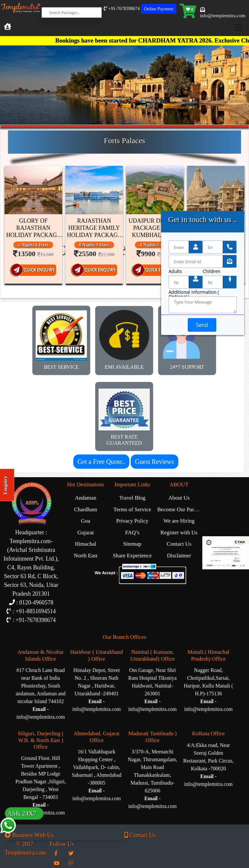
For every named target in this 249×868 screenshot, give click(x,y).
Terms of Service (132, 509)
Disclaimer (179, 556)
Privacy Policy (132, 521)
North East (85, 556)
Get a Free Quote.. (101, 462)
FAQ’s (132, 533)
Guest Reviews (154, 462)
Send (202, 325)
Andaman (86, 498)
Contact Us (179, 544)
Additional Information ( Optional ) (194, 292)
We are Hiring (179, 521)
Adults (175, 271)
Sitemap (132, 544)
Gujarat (86, 533)
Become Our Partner (180, 509)
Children (212, 271)
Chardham (86, 509)
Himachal (86, 544)
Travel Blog (132, 498)
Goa (86, 521)
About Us (179, 498)
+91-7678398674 (122, 9)
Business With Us (29, 835)
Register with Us (179, 533)
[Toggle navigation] (239, 27)
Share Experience (132, 556)
